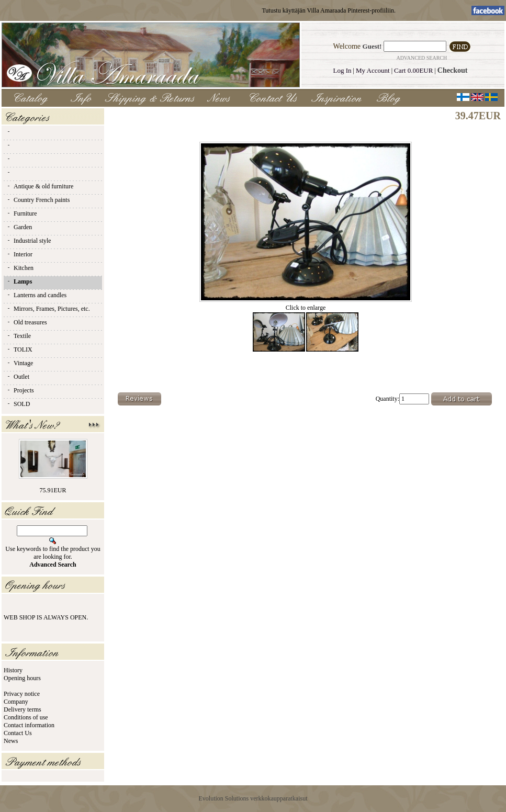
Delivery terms (23, 709)
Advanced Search (421, 58)
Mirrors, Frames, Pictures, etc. (48, 309)
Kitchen (20, 268)
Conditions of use (26, 717)
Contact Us (18, 733)
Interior (19, 254)
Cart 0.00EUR (413, 70)
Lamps (19, 281)
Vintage (20, 363)
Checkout (453, 70)
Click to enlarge (306, 305)
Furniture (22, 213)
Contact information (29, 725)
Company (16, 702)
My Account (373, 70)
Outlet (18, 377)
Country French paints (38, 200)
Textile (19, 336)
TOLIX (19, 349)
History (13, 670)
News (11, 741)
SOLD (18, 404)
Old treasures (27, 322)
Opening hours (22, 678)
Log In (342, 70)
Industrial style (29, 241)
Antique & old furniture (40, 186)
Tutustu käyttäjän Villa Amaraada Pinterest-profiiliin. (329, 10)
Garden (19, 227)
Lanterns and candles (36, 295)
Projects (20, 390)
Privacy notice (22, 694)
